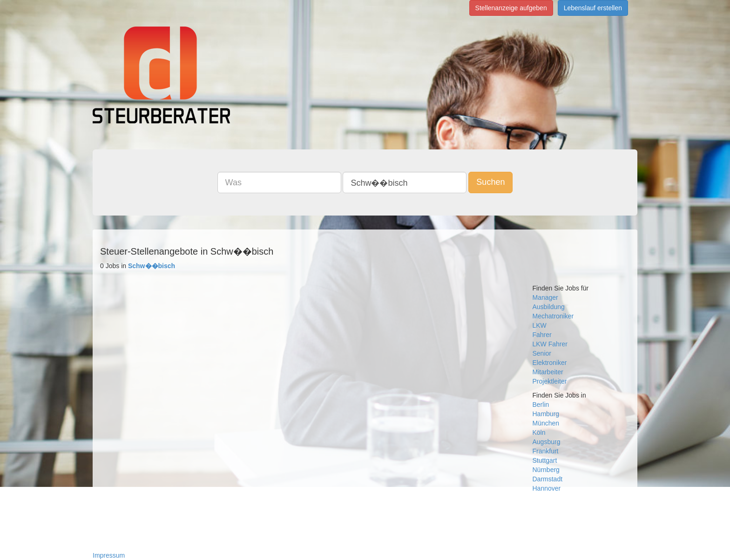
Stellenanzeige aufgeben (511, 8)
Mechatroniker (553, 316)
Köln (539, 432)
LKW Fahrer (550, 344)
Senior (542, 353)
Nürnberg (546, 470)
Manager (545, 297)
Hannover (547, 488)
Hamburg (546, 414)
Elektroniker (550, 363)
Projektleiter (550, 381)
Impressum (109, 555)
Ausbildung (549, 307)
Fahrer (542, 335)
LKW (540, 325)
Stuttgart (545, 460)
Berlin (541, 405)
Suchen (490, 182)
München (546, 423)
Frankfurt (546, 451)
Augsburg (547, 442)
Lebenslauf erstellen (593, 8)
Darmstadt (548, 479)
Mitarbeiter (548, 372)
